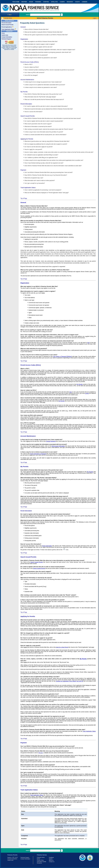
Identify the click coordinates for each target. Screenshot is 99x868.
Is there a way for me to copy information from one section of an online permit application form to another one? (54, 160)
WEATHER (24, 2)
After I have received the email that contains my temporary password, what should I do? (48, 52)
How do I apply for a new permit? (33, 149)
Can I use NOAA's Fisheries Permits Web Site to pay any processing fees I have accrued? (49, 172)
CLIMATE (62, 2)
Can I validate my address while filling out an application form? (41, 158)
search (28, 15)
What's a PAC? (29, 64)
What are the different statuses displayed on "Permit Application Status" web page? (47, 193)
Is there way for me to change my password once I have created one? (43, 82)
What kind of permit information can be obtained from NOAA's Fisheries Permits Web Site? (49, 109)
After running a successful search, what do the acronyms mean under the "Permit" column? (49, 129)
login (88, 343)
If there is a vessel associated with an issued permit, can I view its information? (45, 135)
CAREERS (85, 2)
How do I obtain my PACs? (32, 67)
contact (87, 393)
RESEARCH (70, 2)
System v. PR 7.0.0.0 (13, 857)
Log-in (95, 18)
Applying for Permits (27, 139)
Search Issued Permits (8, 25)
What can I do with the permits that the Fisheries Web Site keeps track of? (44, 100)
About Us (51, 860)
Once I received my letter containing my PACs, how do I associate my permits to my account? (49, 70)
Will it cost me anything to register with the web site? (38, 47)
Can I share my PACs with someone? (34, 73)
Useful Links (5, 35)
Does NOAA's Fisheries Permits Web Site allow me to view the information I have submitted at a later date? (53, 166)
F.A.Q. (3, 33)
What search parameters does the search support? (38, 124)
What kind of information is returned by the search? (38, 127)
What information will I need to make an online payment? (40, 181)
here (71, 392)
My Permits (24, 92)
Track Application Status (9, 29)
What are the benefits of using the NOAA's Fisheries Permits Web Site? (44, 32)
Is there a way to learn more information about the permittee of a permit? (44, 132)
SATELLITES (54, 2)
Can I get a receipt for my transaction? (35, 183)
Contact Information (7, 37)
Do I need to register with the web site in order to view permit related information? (46, 106)
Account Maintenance (27, 80)
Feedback (51, 857)
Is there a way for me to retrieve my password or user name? (41, 58)
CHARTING (46, 2)
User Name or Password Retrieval (62, 356)
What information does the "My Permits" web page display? (40, 97)
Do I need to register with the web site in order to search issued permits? (44, 121)
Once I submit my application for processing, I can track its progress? (43, 190)
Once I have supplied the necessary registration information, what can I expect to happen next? (50, 50)
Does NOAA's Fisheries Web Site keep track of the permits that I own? (43, 94)
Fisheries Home (41, 857)
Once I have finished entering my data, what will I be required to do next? (44, 163)
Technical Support (6, 39)
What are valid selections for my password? (36, 55)
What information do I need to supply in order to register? (40, 44)
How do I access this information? (33, 112)
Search (51, 859)
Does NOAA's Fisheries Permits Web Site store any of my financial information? (46, 175)
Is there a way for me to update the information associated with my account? (45, 85)
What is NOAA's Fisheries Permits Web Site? (37, 29)
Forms (38, 859)
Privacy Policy (40, 860)
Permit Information (7, 23)
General (23, 27)
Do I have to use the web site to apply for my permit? (39, 147)
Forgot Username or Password (38, 454)
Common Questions (12, 859)
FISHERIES (38, 2)
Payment (23, 170)
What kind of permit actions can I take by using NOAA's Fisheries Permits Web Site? (47, 141)
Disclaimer (39, 863)
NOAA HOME (16, 2)
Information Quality (42, 862)
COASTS (77, 2)
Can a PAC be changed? (31, 75)
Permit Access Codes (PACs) (30, 62)
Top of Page (24, 198)
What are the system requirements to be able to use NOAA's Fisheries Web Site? (46, 35)
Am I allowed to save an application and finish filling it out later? (41, 155)
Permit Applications (8, 27)
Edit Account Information (58, 446)
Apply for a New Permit (62, 647)
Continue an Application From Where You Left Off (69, 681)
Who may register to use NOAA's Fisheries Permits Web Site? (41, 42)
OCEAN (31, 2)
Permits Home (8, 18)
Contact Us (52, 862)
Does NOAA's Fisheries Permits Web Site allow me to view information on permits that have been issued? (53, 118)
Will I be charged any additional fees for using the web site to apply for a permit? (46, 144)
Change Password (51, 441)
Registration (24, 39)
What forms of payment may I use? (34, 178)
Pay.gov (41, 753)
